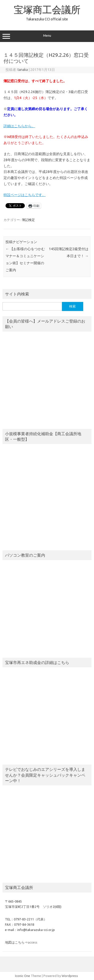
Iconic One (23, 976)
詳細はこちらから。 (19, 126)
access (33, 942)
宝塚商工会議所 (47, 10)
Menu (47, 36)
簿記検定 (28, 220)
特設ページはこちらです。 (25, 195)
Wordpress (70, 976)
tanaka (23, 70)
